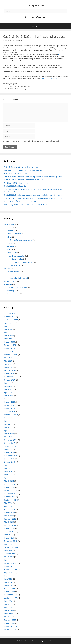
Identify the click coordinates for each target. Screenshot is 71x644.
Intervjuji (10, 291)
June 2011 (8, 535)
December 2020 (11, 377)
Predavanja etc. (13, 294)
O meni (7, 250)
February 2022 (10, 339)
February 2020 (10, 399)
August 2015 (9, 465)
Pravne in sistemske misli (20, 275)
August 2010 (9, 544)
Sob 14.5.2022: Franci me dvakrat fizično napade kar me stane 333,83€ (33, 198)
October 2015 (10, 462)
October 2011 (10, 532)
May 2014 (8, 503)
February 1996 (10, 614)
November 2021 (11, 348)
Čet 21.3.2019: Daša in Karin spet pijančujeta (20, 89)
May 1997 (8, 582)
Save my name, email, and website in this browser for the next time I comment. (32, 141)
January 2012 (10, 528)
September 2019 (11, 415)
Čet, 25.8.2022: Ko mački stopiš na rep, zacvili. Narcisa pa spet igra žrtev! (34, 177)
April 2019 (8, 430)
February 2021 (10, 370)
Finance (10, 231)
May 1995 (8, 617)
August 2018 (9, 437)
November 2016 (11, 456)
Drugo (9, 227)
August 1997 (9, 573)
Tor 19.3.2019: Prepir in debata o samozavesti (21, 86)
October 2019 (10, 411)
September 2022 (11, 320)
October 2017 (10, 443)
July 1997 (8, 576)
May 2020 (8, 389)
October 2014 (10, 497)
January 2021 (10, 374)
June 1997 (8, 579)
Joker (9, 237)
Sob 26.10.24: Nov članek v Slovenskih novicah (23, 167)
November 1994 (11, 626)
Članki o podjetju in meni (17, 287)
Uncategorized (10, 281)
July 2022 (8, 326)
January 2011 (10, 538)
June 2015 (8, 471)
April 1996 (8, 607)
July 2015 (8, 468)
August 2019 (9, 418)
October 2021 (10, 351)
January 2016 (10, 459)
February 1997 (10, 588)
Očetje (9, 243)
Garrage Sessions (14, 234)
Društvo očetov (13, 272)
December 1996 (11, 595)
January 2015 (10, 487)
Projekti (7, 268)
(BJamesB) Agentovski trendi (21, 240)
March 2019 (9, 434)
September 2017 (11, 446)
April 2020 (8, 393)
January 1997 (10, 592)
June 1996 (8, 601)
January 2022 (10, 342)
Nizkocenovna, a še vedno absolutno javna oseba (24, 180)
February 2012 (10, 525)
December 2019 (11, 405)
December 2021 (11, 345)
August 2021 (9, 358)
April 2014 (8, 506)
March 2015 (9, 481)
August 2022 (9, 323)
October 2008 (10, 554)
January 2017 (10, 452)
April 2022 (8, 332)
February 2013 (10, 519)
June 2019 (8, 424)
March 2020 (9, 396)
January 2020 (10, 402)
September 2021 (11, 355)
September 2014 (11, 500)
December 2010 (11, 541)
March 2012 (9, 522)
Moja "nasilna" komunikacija (21, 262)
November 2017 (11, 440)
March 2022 (9, 336)
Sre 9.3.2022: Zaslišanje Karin (16, 186)
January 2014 (10, 513)
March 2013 (9, 516)
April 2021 (8, 364)
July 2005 (8, 560)
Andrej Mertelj (35, 17)
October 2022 (10, 317)
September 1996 (11, 598)
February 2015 (10, 484)
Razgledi (10, 246)
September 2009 (11, 547)
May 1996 (8, 604)
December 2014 (11, 490)
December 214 (10, 629)
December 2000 (11, 563)
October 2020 (10, 380)
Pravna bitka (15, 265)
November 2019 (11, 408)
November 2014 (11, 494)
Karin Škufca (12, 253)
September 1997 (11, 569)
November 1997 (11, 566)
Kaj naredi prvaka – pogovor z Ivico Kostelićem (23, 170)
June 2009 (8, 550)
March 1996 (9, 610)
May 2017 (8, 449)
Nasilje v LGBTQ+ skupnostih (16, 183)
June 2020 (8, 386)
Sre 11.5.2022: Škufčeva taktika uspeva (20, 201)
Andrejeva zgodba (11, 84)
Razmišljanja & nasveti (19, 278)
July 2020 (8, 383)
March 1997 (9, 585)
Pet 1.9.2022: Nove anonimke (16, 173)
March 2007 (9, 557)
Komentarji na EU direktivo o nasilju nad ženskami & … (27, 204)
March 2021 (9, 367)
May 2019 (8, 427)
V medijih (8, 284)
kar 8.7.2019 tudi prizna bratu (51, 78)
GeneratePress (49, 641)
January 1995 (10, 623)
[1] (59, 54)
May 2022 (8, 329)
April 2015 (8, 478)
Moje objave (9, 224)
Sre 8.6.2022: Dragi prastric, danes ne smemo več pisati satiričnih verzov (34, 195)
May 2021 (8, 361)
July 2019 (8, 421)
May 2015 (8, 475)
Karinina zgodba (16, 259)
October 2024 (10, 313)
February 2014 (10, 509)
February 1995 (10, 620)
